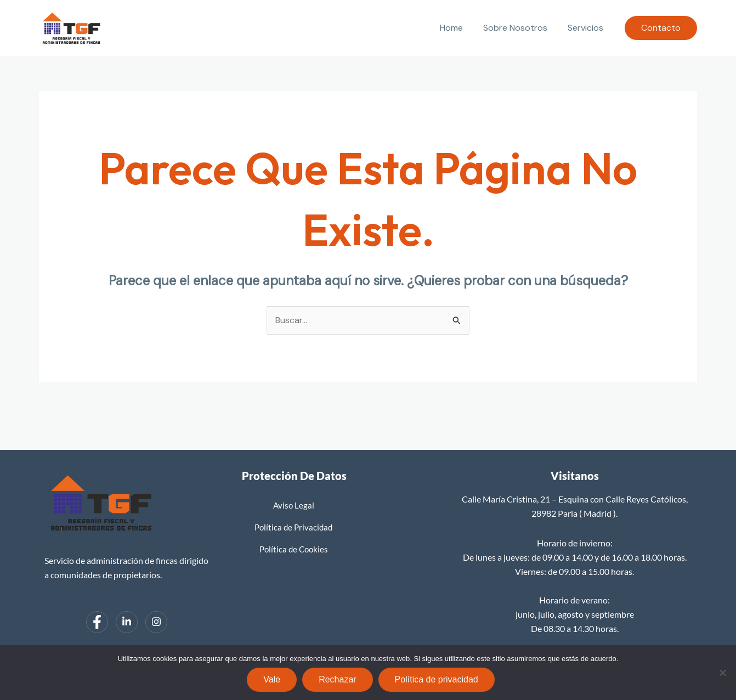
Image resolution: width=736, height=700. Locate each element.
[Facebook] (97, 622)
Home (458, 28)
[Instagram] (156, 622)
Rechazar (337, 679)
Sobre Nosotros (520, 28)
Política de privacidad (437, 679)
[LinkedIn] (127, 622)
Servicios (587, 28)
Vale (272, 679)
